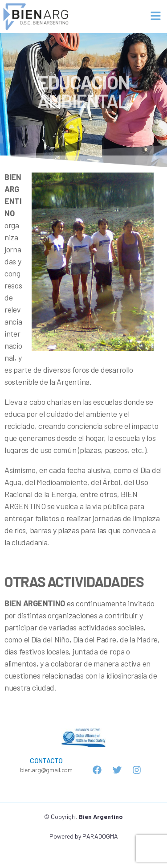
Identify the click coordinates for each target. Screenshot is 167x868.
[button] (156, 16)
